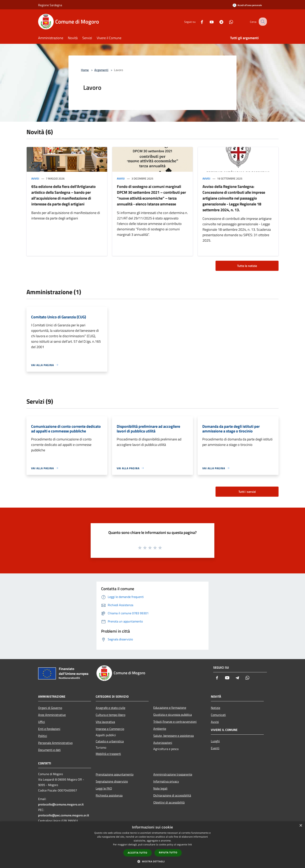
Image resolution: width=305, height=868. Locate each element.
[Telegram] (218, 22)
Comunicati (218, 715)
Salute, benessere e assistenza (174, 736)
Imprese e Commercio (110, 729)
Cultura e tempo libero (110, 715)
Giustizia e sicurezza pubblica (173, 715)
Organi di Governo (50, 708)
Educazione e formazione (170, 708)
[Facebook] (198, 22)
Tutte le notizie (247, 266)
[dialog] (152, 845)
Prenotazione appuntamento (115, 774)
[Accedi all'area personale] (247, 5)
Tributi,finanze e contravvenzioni (175, 722)
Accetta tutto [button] (138, 853)
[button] (152, 861)
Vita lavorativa (105, 722)
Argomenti (101, 70)
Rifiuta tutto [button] (168, 853)
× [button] (301, 826)
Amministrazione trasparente (173, 774)
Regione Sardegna (50, 5)
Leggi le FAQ (104, 788)
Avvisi (35, 178)
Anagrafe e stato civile (110, 708)
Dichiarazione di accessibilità (172, 795)
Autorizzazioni (163, 743)
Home (85, 70)
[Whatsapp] (228, 22)
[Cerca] (262, 22)
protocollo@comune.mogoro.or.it (61, 804)
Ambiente (160, 729)
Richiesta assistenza (109, 795)
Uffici (42, 722)
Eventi (215, 748)
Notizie (216, 708)
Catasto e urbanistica (110, 741)
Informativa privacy (166, 781)
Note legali (160, 788)
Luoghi (215, 741)
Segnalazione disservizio (112, 781)
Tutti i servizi (247, 492)
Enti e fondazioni (49, 729)
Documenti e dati (49, 750)
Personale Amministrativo (55, 743)
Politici (43, 736)
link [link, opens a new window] (190, 845)
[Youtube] (208, 22)
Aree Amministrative (52, 715)
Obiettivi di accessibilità (169, 802)
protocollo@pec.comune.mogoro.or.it (64, 815)
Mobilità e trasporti (108, 754)
